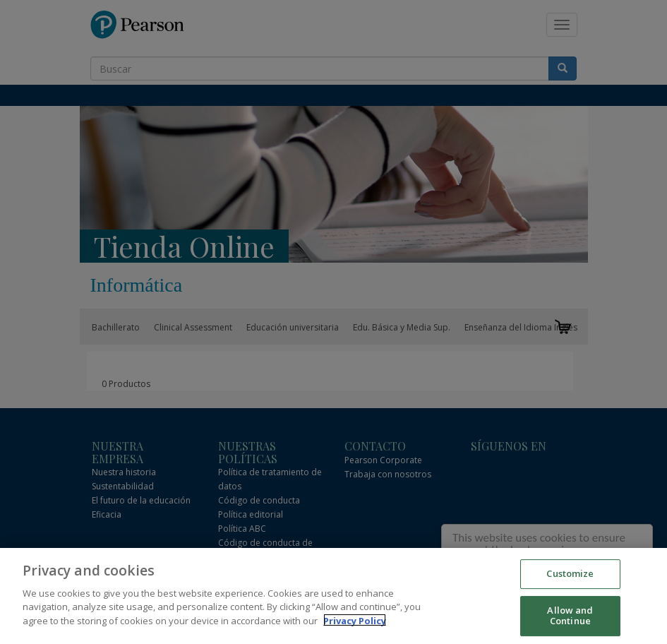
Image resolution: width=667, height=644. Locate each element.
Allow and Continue (570, 619)
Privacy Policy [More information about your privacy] (355, 624)
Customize (570, 577)
